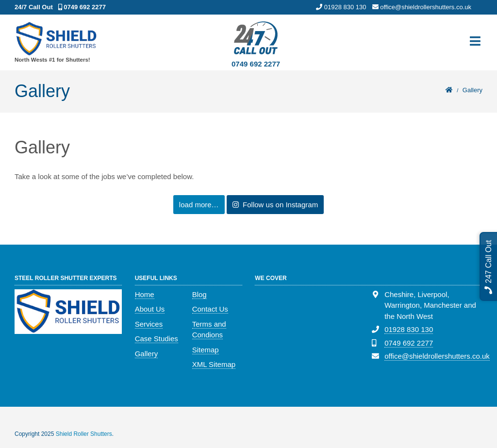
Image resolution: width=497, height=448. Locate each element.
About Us (150, 309)
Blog (199, 294)
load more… (199, 205)
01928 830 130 (409, 329)
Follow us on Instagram (275, 205)
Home (145, 294)
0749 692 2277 (256, 64)
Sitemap (206, 350)
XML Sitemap (214, 364)
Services (149, 324)
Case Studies (157, 339)
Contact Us (210, 309)
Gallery (147, 354)
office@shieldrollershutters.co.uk (437, 356)
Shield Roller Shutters (84, 434)
